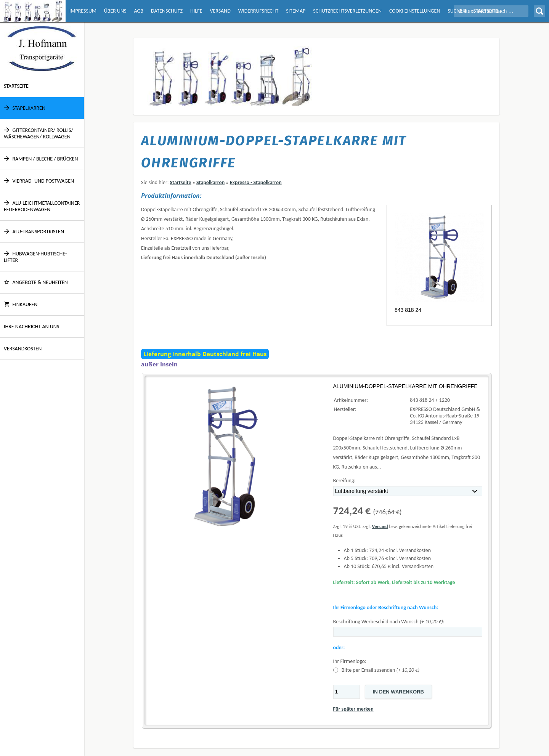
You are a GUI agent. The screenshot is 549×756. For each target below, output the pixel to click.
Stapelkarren (25, 108)
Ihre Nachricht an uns (31, 327)
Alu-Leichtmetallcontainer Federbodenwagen (42, 206)
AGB (139, 11)
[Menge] (347, 692)
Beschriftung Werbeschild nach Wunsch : (389, 622)
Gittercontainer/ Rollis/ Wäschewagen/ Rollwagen (39, 133)
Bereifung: (344, 481)
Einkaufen (21, 304)
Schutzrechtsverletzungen (347, 11)
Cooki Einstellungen (415, 11)
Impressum (83, 11)
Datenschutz (167, 11)
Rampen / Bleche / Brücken (41, 159)
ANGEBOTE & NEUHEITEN (36, 282)
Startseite (16, 86)
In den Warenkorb (398, 692)
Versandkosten (23, 349)
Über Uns (115, 11)
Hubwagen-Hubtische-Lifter (35, 257)
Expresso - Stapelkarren (256, 182)
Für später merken (353, 709)
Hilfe (196, 11)
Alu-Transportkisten (34, 232)
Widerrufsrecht (258, 11)
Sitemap (296, 11)
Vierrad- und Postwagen (39, 181)
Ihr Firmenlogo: (350, 661)
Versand (220, 11)
